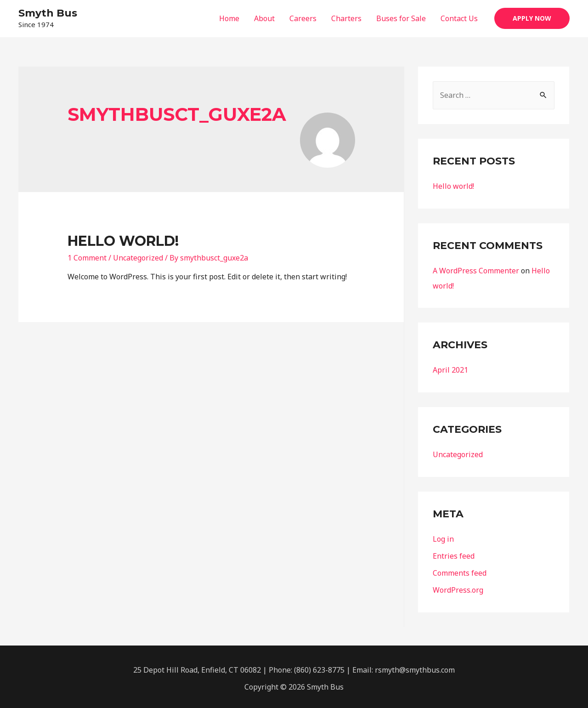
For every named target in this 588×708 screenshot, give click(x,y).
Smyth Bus (48, 13)
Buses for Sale (401, 18)
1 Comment (87, 258)
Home (229, 18)
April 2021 (450, 369)
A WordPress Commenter (476, 270)
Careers (303, 18)
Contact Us (459, 18)
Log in (443, 537)
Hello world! (123, 241)
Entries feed (454, 554)
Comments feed (460, 570)
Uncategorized (138, 258)
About (264, 18)
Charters (346, 18)
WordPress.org (458, 587)
